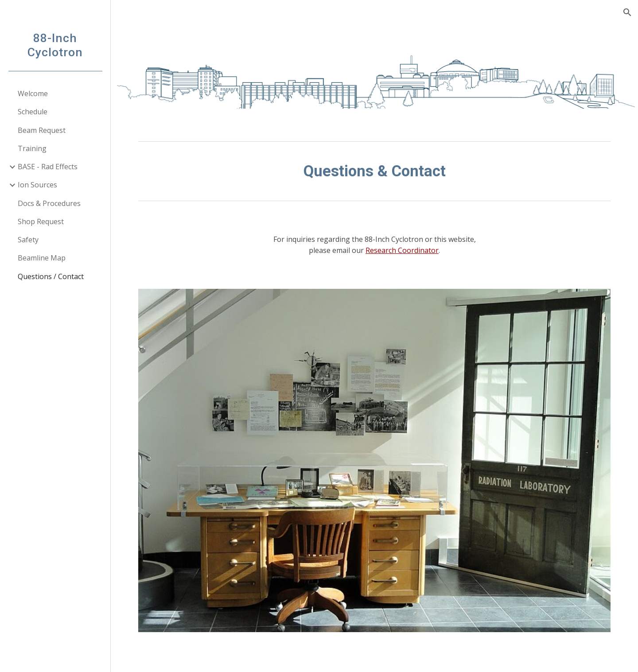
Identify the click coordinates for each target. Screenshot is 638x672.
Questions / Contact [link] (51, 276)
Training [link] (32, 148)
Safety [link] (28, 240)
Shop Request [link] (41, 221)
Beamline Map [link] (42, 258)
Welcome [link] (33, 93)
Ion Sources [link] (37, 185)
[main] (375, 171)
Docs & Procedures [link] (49, 203)
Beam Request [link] (42, 130)
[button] (627, 12)
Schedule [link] (33, 112)
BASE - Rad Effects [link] (48, 167)
